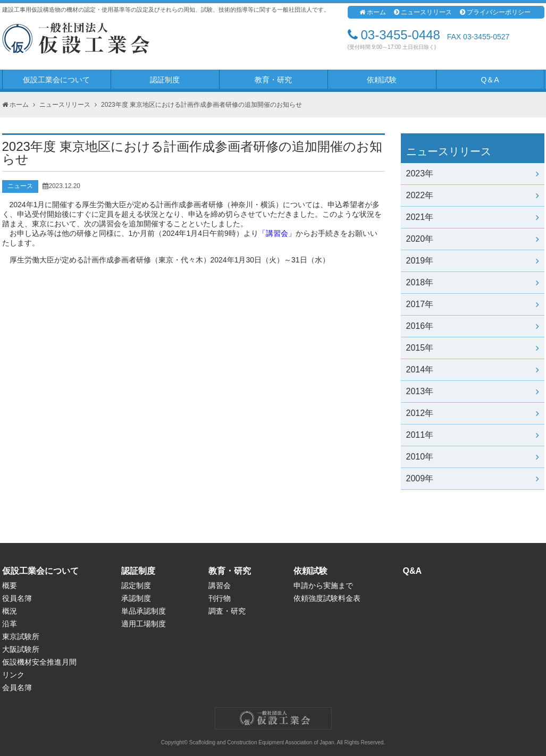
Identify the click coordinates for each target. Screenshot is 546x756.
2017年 (473, 304)
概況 (10, 611)
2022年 (473, 195)
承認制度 (136, 598)
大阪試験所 (21, 649)
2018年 (473, 282)
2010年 (473, 457)
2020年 (473, 239)
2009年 (473, 478)
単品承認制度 (144, 611)
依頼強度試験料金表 (327, 598)
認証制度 (165, 80)
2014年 (473, 369)
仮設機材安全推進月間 (39, 662)
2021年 (473, 217)
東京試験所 (21, 636)
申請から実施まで (323, 585)
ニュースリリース (423, 12)
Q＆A (490, 80)
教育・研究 (273, 80)
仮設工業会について (56, 80)
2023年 (473, 173)
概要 (10, 585)
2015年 (473, 348)
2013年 (473, 391)
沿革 (10, 624)
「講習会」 (277, 233)
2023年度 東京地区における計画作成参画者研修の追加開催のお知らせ (201, 105)
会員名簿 (17, 687)
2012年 (473, 413)
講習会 (220, 585)
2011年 (473, 435)
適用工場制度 (144, 624)
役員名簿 (17, 598)
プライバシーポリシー (495, 12)
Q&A (413, 571)
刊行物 (220, 598)
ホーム (373, 12)
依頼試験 (382, 80)
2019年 (473, 261)
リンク (13, 675)
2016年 (473, 326)
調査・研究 (227, 611)
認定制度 (136, 585)
